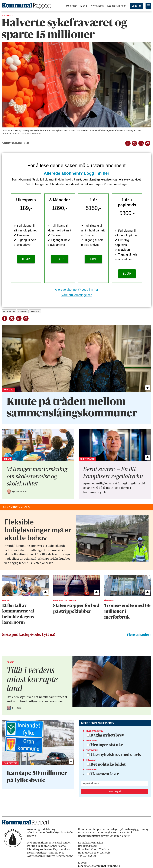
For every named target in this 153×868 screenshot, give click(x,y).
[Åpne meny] (148, 6)
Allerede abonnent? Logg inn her (77, 173)
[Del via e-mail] (147, 143)
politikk (23, 311)
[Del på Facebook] (128, 143)
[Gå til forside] (26, 6)
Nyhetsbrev (97, 6)
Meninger (71, 6)
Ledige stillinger (117, 6)
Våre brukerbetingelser (76, 295)
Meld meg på (115, 791)
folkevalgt (9, 311)
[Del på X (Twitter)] (134, 143)
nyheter (35, 311)
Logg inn (137, 6)
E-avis (84, 6)
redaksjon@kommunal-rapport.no (99, 866)
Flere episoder (138, 635)
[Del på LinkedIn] (141, 143)
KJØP (26, 259)
